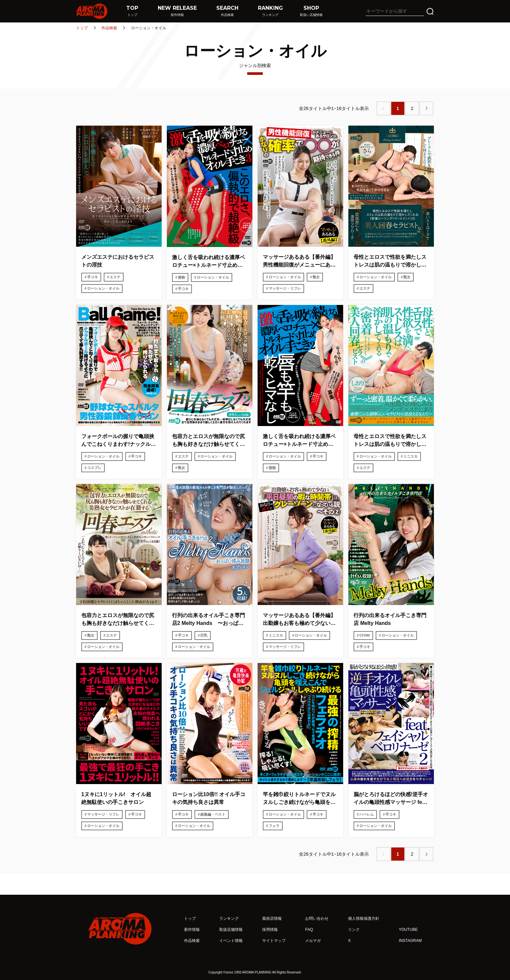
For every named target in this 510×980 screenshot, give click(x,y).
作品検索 (109, 28)
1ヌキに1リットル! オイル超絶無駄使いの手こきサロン (116, 798)
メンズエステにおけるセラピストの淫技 (118, 261)
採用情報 (270, 930)
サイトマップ (274, 941)
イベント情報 (231, 941)
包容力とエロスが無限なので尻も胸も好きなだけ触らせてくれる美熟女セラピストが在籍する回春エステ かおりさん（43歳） (119, 620)
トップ (82, 28)
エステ (115, 277)
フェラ (274, 826)
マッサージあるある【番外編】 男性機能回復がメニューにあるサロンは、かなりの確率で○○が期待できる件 (300, 262)
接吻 (181, 277)
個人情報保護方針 (364, 918)
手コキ (93, 277)
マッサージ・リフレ (285, 288)
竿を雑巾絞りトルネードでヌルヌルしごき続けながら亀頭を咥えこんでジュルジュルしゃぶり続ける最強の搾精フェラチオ (299, 799)
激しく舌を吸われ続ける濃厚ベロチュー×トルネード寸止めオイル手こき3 (208, 262)
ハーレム (367, 814)
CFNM (365, 635)
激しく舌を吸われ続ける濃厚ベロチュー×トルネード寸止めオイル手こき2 (299, 441)
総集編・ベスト (213, 814)
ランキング (229, 918)
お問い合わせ (317, 918)
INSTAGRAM (410, 941)
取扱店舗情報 (231, 930)
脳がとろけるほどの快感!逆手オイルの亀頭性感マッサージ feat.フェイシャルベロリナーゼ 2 (391, 799)
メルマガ (313, 941)
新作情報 (192, 930)
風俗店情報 (272, 918)
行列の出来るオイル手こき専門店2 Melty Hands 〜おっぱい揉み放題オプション (208, 620)
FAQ (309, 930)
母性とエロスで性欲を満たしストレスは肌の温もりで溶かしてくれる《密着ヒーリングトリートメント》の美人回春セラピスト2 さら (390, 262)
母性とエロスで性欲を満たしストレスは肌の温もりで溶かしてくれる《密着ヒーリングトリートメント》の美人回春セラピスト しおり (390, 441)
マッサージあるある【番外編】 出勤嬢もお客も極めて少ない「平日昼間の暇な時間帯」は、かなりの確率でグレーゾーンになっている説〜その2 (300, 620)
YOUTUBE (408, 930)
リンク (354, 930)
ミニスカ (410, 456)
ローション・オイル (103, 288)
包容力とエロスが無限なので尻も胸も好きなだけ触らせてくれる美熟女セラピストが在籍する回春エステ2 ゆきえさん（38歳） (208, 441)
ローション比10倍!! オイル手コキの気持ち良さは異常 (209, 798)
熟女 (316, 277)
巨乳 (204, 635)
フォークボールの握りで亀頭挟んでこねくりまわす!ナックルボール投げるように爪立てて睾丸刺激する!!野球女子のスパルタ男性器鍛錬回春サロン (119, 441)
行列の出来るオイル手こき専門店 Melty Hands (390, 619)
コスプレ (94, 468)
